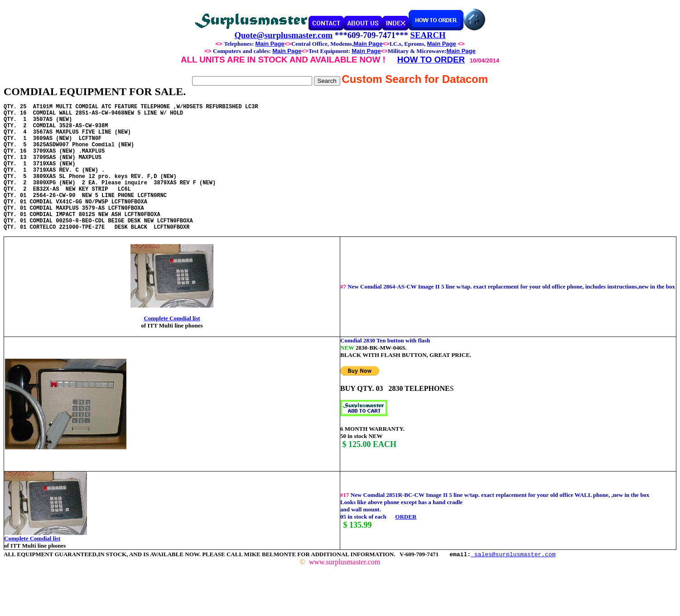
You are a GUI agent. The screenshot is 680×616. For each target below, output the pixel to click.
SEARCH (428, 35)
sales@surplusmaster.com (513, 581)
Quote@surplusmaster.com (283, 35)
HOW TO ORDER (431, 60)
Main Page (270, 44)
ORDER (406, 544)
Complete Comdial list (172, 345)
